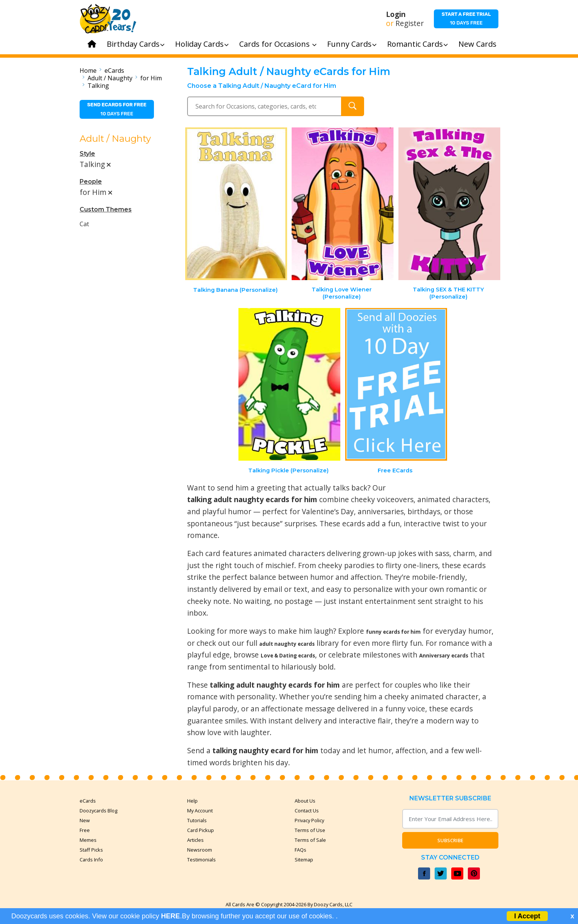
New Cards (477, 44)
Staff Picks (91, 850)
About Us (305, 801)
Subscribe (450, 840)
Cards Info (91, 860)
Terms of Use (310, 830)
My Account (200, 811)
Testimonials (201, 860)
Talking (98, 86)
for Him (151, 78)
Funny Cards (352, 44)
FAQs (301, 850)
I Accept (527, 916)
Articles (195, 840)
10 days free (466, 18)
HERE (171, 916)
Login (396, 14)
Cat (84, 224)
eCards (114, 70)
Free (85, 830)
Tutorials (197, 820)
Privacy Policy (309, 820)
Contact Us (307, 811)
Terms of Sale (310, 840)
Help (192, 801)
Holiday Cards (202, 44)
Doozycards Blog (98, 811)
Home (88, 70)
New (85, 820)
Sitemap (304, 860)
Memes (88, 840)
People (91, 182)
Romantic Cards (417, 44)
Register (410, 23)
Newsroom (200, 850)
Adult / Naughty (110, 78)
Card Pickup (201, 830)
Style (87, 154)
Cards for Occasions (278, 44)
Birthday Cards (136, 44)
